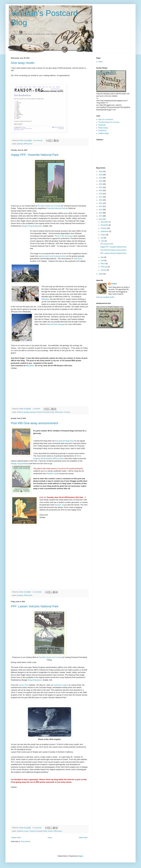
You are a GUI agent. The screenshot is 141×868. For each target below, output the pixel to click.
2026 (101, 172)
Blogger (80, 856)
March (103, 264)
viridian (114, 284)
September (105, 231)
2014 (101, 206)
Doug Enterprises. (35, 680)
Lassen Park (23, 685)
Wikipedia (45, 299)
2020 (101, 191)
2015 (101, 203)
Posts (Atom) (25, 842)
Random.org (52, 474)
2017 (101, 197)
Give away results (23, 63)
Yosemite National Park (56, 208)
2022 (101, 184)
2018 (101, 194)
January (104, 270)
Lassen (26, 831)
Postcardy (102, 125)
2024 (101, 178)
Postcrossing (103, 128)
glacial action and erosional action (52, 256)
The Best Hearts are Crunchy (49, 206)
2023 (101, 181)
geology (27, 412)
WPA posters (28, 144)
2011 (101, 216)
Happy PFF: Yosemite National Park (35, 155)
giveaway (20, 144)
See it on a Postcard (106, 120)
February (104, 267)
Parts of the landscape (64, 236)
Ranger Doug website (19, 463)
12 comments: (37, 828)
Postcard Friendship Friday (45, 412)
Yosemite (67, 412)
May (102, 257)
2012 (101, 213)
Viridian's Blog (103, 133)
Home (50, 838)
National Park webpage (56, 324)
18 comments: (37, 592)
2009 (101, 274)
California (20, 412)
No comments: (38, 140)
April (103, 260)
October (104, 228)
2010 (101, 219)
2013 (101, 210)
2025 (101, 175)
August (104, 235)
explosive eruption (61, 685)
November (105, 225)
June (103, 241)
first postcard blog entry (64, 441)
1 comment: (37, 409)
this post (30, 366)
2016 (101, 200)
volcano (50, 831)
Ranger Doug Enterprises (32, 226)
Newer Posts (16, 838)
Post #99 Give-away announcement (35, 423)
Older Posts (83, 838)
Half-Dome (78, 259)
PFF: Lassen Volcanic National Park (35, 606)
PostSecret (102, 131)
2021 (101, 187)
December (105, 222)
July (102, 238)
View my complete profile (105, 297)
